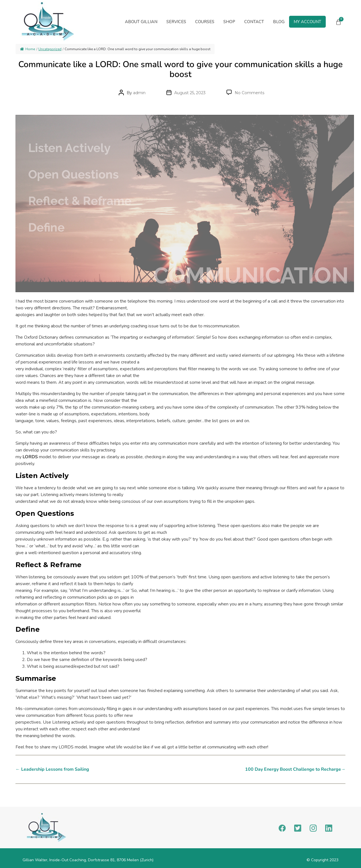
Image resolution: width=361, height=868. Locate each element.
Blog (279, 22)
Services (176, 22)
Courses (205, 22)
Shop (229, 22)
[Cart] (338, 22)
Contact (254, 22)
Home (27, 49)
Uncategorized (50, 49)
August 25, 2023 (190, 93)
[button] (176, 22)
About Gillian (141, 22)
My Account (307, 22)
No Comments (249, 93)
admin (139, 93)
